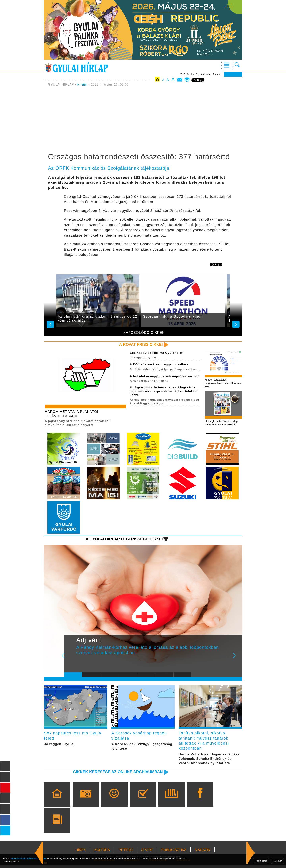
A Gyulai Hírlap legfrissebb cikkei (122, 540)
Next (236, 659)
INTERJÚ (126, 853)
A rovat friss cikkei (140, 344)
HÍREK (83, 84)
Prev (70, 659)
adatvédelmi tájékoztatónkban (28, 859)
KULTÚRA (102, 853)
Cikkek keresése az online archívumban (115, 775)
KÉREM (278, 861)
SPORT (147, 853)
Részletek (261, 861)
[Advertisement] (143, 120)
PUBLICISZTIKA (174, 853)
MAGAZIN (202, 853)
